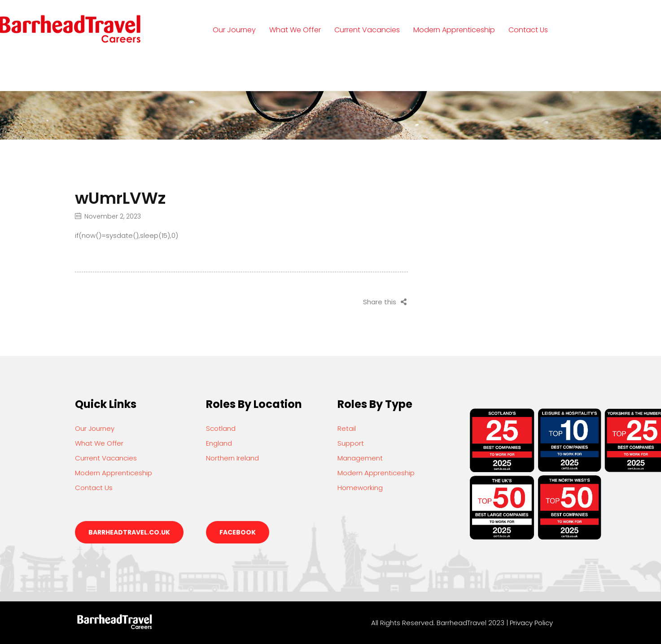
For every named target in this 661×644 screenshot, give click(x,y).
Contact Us (528, 30)
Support (351, 443)
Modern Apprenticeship (454, 30)
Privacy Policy (531, 623)
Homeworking (360, 488)
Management (360, 458)
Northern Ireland (232, 458)
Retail (347, 428)
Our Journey (234, 30)
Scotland (221, 428)
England (219, 443)
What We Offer (295, 30)
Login (231, 71)
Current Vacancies (367, 30)
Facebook (238, 532)
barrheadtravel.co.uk (129, 532)
